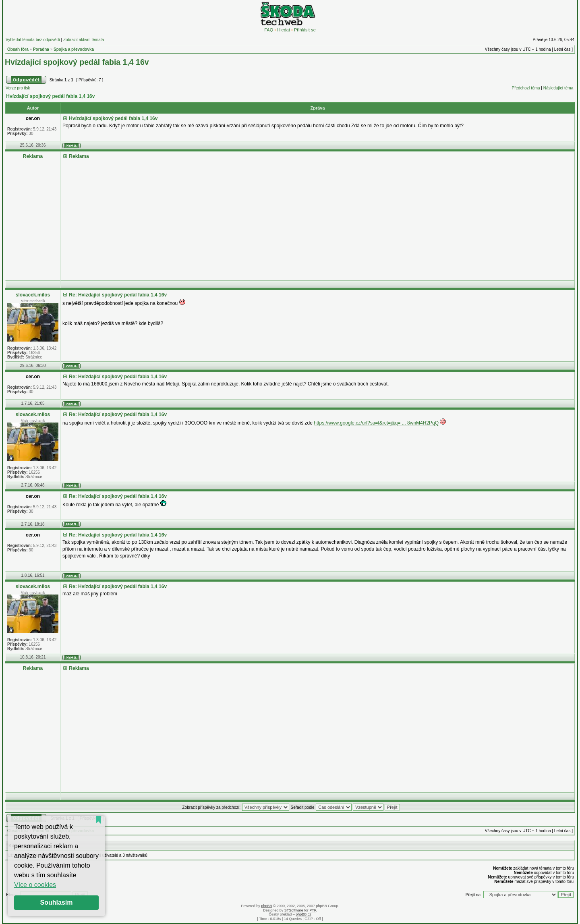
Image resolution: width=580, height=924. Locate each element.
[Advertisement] (304, 217)
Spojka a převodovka (74, 49)
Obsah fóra (18, 49)
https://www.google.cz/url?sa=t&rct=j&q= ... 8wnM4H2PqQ (376, 423)
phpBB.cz (303, 914)
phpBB (266, 906)
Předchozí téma (526, 88)
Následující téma (558, 88)
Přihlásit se (305, 30)
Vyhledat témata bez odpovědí (33, 40)
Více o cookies (35, 885)
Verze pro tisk (18, 88)
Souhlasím (57, 902)
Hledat (284, 30)
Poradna (41, 49)
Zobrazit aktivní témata (84, 40)
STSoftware (294, 910)
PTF (313, 910)
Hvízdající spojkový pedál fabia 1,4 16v (77, 62)
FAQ (269, 30)
